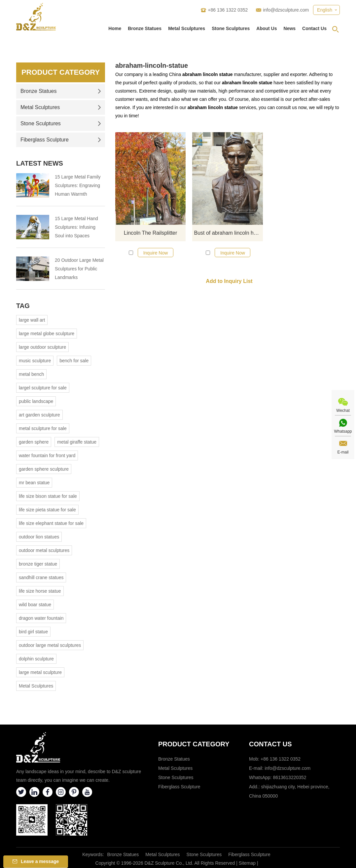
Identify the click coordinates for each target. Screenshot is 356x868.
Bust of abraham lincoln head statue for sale (228, 233)
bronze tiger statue (38, 564)
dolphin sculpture (36, 659)
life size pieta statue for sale (47, 510)
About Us (267, 28)
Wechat (343, 411)
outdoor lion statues (39, 537)
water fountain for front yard (47, 455)
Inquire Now (156, 253)
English (325, 10)
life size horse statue (40, 591)
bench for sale (74, 361)
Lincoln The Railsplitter (151, 233)
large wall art (32, 320)
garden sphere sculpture (44, 469)
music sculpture (35, 361)
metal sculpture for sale (43, 428)
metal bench (31, 374)
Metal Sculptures (187, 28)
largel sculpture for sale (43, 388)
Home (115, 28)
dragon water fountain (41, 618)
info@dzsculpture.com (286, 10)
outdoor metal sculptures (44, 550)
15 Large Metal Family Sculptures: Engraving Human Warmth (78, 185)
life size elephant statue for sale (51, 523)
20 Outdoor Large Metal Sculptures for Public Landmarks (79, 269)
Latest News (40, 163)
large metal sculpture (40, 672)
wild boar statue (35, 605)
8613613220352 (289, 777)
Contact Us (314, 28)
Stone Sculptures (231, 28)
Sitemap (247, 863)
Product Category (61, 72)
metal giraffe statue (77, 442)
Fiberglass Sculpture (61, 140)
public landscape (36, 401)
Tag (23, 306)
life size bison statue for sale (48, 496)
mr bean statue (34, 483)
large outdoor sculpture (42, 347)
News (290, 28)
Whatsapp (343, 431)
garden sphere (34, 442)
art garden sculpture (39, 415)
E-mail (343, 452)
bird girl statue (33, 632)
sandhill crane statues (41, 577)
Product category (194, 744)
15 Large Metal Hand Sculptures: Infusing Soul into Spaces (76, 227)
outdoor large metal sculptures (50, 645)
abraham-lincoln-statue (152, 65)
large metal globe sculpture (47, 334)
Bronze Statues (145, 28)
